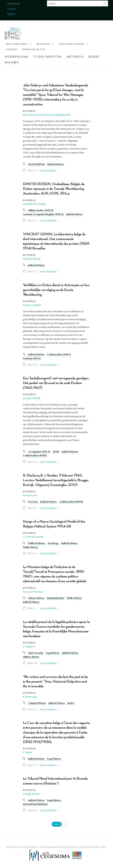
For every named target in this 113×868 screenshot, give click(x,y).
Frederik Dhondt (32, 259)
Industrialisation (56, 598)
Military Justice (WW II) (41, 211)
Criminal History (37, 703)
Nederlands (14, 4)
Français (12, 9)
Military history (31, 657)
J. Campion (29, 647)
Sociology (54, 543)
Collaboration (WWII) (35, 456)
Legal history (53, 653)
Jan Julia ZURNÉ (32, 398)
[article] (57, 129)
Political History (37, 543)
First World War (37, 164)
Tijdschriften (48, 57)
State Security (36, 653)
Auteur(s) (29, 111)
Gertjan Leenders (32, 305)
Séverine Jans (30, 496)
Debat (94, 57)
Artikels (75, 57)
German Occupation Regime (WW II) (43, 215)
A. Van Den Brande (33, 537)
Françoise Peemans (33, 592)
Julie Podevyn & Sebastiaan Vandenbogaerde (47, 115)
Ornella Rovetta (32, 794)
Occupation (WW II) (39, 452)
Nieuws (12, 62)
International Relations (36, 804)
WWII (56, 452)
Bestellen (43, 44)
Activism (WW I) (32, 359)
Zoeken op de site (34, 49)
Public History (31, 547)
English (11, 14)
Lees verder (48, 171)
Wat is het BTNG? (17, 44)
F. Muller (28, 753)
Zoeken (105, 3)
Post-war (33, 502)
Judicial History (56, 164)
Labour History (36, 598)
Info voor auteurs (72, 44)
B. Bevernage (30, 697)
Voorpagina (17, 57)
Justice (72, 703)
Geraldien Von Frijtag (35, 204)
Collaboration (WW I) (59, 355)
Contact (12, 49)
